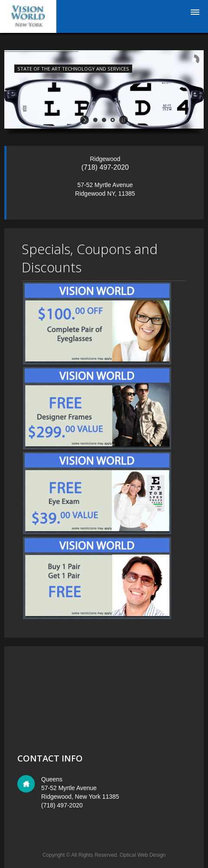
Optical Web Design (143, 855)
